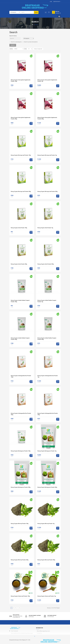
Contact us (39, 633)
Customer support (52, 615)
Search (36, 25)
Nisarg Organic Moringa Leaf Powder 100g (21, 155)
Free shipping (16, 615)
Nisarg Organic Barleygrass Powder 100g (21, 451)
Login (51, 2)
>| (20, 608)
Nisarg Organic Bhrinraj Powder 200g (20, 560)
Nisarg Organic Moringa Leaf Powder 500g (47, 191)
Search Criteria (13, 36)
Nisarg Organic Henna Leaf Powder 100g (20, 596)
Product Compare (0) (38, 49)
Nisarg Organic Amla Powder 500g (46, 264)
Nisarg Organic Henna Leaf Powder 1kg (47, 596)
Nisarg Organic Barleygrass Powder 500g (47, 487)
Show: (26, 49)
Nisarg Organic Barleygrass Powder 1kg (47, 451)
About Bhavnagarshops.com (43, 631)
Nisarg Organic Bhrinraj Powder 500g (46, 560)
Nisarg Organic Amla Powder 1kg (45, 228)
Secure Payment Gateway (35, 615)
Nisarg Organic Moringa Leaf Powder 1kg (47, 155)
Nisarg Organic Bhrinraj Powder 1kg (46, 524)
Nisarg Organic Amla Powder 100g (19, 228)
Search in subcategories (16, 42)
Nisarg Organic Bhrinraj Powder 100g (20, 524)
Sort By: (11, 49)
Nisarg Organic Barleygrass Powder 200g (21, 487)
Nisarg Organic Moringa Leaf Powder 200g (21, 191)
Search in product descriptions (30, 42)
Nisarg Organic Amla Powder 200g (19, 264)
